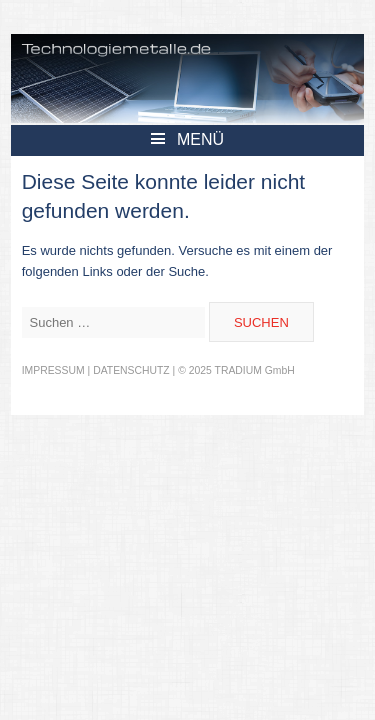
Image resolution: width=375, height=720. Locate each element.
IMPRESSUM (53, 370)
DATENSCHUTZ (131, 370)
